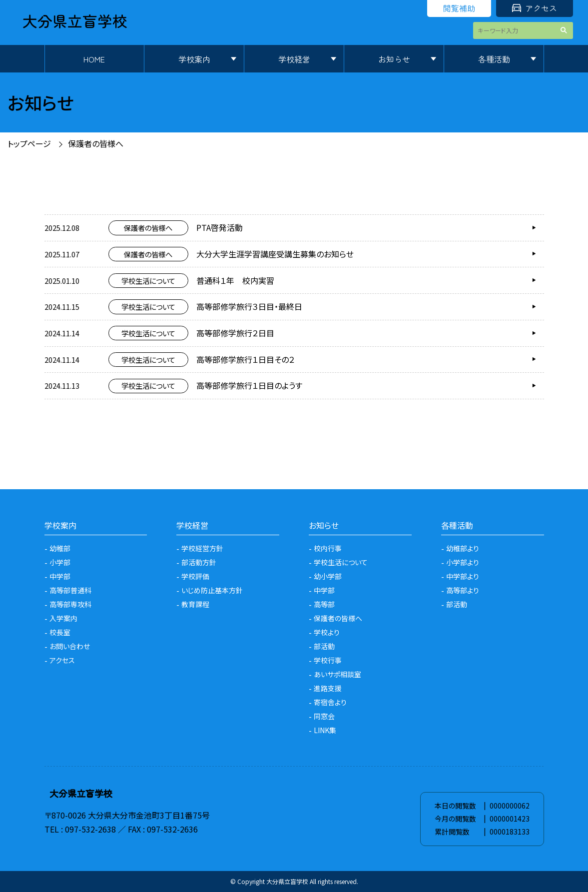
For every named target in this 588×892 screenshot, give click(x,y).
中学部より (463, 576)
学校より (327, 632)
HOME (94, 59)
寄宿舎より (330, 702)
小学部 (60, 562)
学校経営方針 (202, 548)
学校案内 (194, 59)
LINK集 (325, 730)
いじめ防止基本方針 (212, 590)
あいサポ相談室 (337, 674)
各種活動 (494, 59)
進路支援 (328, 688)
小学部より (463, 562)
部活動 (324, 646)
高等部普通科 (70, 590)
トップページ (29, 143)
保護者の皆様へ (96, 143)
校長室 (60, 632)
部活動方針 (199, 562)
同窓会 (324, 716)
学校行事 (328, 660)
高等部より (463, 590)
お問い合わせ (70, 646)
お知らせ (394, 59)
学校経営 (294, 59)
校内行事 (328, 548)
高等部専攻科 (70, 604)
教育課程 (195, 604)
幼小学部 (328, 576)
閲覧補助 (459, 8)
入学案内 (63, 618)
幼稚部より (463, 548)
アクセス (535, 8)
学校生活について (341, 562)
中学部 (60, 576)
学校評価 (195, 576)
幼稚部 (60, 548)
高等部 (324, 604)
